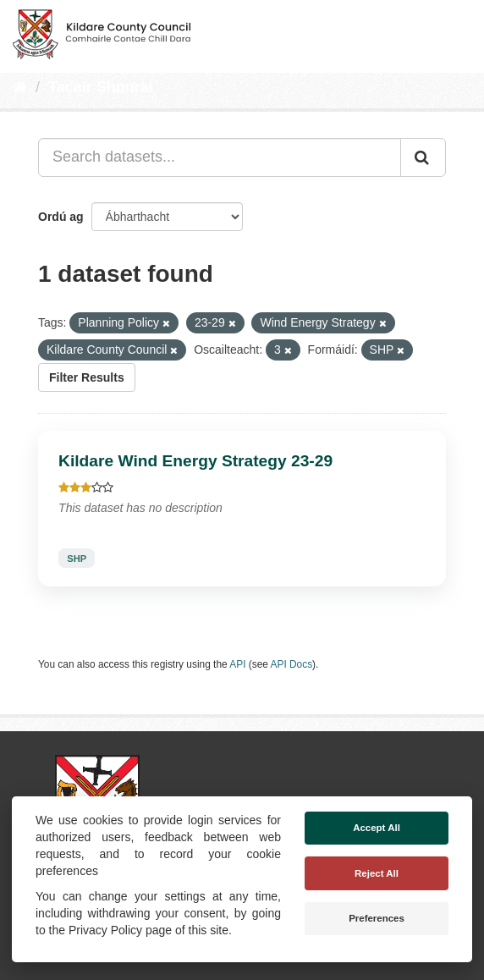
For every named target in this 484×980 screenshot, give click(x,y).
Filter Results (87, 377)
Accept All (377, 828)
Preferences (377, 918)
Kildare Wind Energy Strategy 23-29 (195, 461)
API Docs (292, 664)
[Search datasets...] (220, 157)
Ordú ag (61, 217)
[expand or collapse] (457, 32)
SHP (77, 559)
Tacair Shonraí (101, 87)
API (237, 664)
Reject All (377, 873)
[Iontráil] (423, 157)
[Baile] (20, 87)
